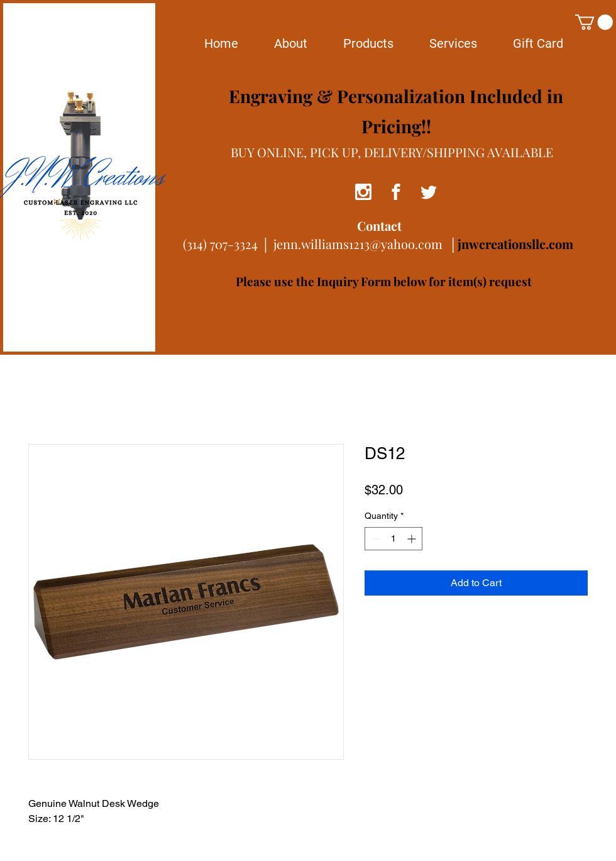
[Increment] (413, 539)
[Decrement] (374, 539)
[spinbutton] (393, 539)
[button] (594, 22)
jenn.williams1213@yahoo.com (358, 244)
